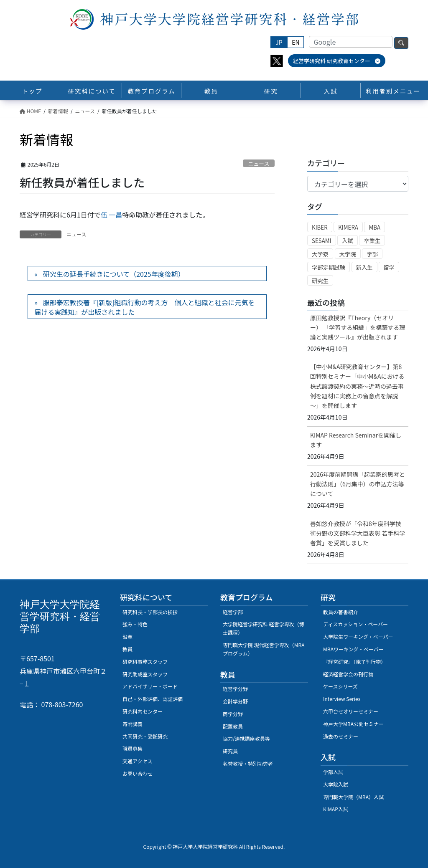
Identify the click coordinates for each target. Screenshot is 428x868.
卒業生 (372, 241)
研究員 (230, 751)
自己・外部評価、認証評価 (153, 699)
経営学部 (233, 612)
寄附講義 (132, 724)
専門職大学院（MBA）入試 (353, 797)
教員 (127, 649)
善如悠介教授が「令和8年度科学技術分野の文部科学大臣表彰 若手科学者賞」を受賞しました (358, 533)
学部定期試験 (329, 267)
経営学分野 (235, 689)
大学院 (348, 254)
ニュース (259, 163)
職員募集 (132, 748)
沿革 (127, 636)
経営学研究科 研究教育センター (337, 61)
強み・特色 (135, 624)
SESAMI (322, 241)
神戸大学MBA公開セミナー (353, 724)
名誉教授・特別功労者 (248, 763)
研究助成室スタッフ (145, 674)
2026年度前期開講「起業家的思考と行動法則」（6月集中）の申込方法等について (358, 484)
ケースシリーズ (340, 686)
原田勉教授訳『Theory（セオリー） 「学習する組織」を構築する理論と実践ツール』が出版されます (358, 327)
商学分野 (233, 714)
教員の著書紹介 (341, 612)
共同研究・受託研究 (145, 736)
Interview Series (342, 699)
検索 (401, 43)
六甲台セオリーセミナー (351, 711)
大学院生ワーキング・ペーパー (358, 636)
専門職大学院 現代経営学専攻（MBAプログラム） (264, 649)
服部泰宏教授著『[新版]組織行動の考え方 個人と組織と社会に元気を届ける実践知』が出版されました (144, 307)
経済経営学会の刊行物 (348, 674)
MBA (374, 227)
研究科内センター (143, 711)
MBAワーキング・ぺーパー (353, 649)
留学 (389, 267)
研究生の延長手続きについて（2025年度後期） (114, 274)
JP (279, 42)
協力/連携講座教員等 (246, 738)
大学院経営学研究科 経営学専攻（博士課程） (264, 628)
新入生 (364, 267)
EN (296, 42)
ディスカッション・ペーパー (355, 624)
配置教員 (233, 726)
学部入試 (333, 772)
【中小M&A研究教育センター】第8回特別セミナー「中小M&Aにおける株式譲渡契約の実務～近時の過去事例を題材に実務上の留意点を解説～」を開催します (357, 386)
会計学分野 (235, 701)
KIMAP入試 (336, 809)
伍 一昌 (112, 215)
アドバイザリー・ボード (150, 686)
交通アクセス (137, 761)
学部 (372, 254)
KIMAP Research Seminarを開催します (356, 440)
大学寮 (320, 254)
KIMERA (348, 227)
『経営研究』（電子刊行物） (354, 662)
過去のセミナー (341, 736)
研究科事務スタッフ (145, 662)
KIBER (320, 227)
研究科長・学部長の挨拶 (150, 612)
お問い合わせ (138, 773)
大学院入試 (336, 784)
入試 (348, 241)
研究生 (320, 281)
